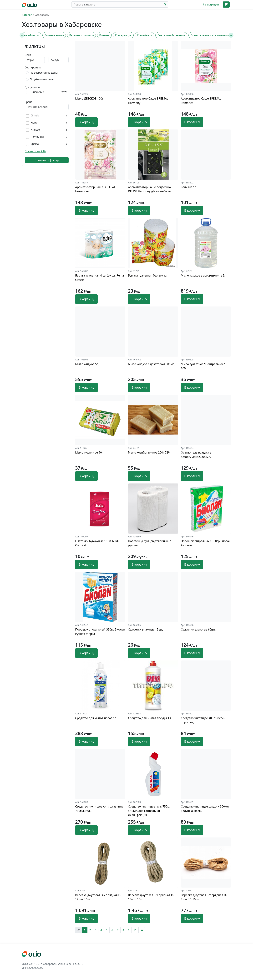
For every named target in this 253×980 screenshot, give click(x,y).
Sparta (35, 144)
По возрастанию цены (44, 73)
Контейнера (144, 35)
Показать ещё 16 (35, 151)
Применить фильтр (47, 160)
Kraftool (36, 130)
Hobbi (34, 123)
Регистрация (211, 5)
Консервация (123, 35)
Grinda (35, 116)
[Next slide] (231, 35)
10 (135, 930)
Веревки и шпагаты (81, 35)
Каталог (27, 15)
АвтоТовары (32, 35)
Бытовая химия (54, 35)
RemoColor (38, 137)
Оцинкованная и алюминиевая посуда (215, 35)
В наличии (37, 92)
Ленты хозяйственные (171, 35)
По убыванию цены (42, 79)
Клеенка (104, 35)
